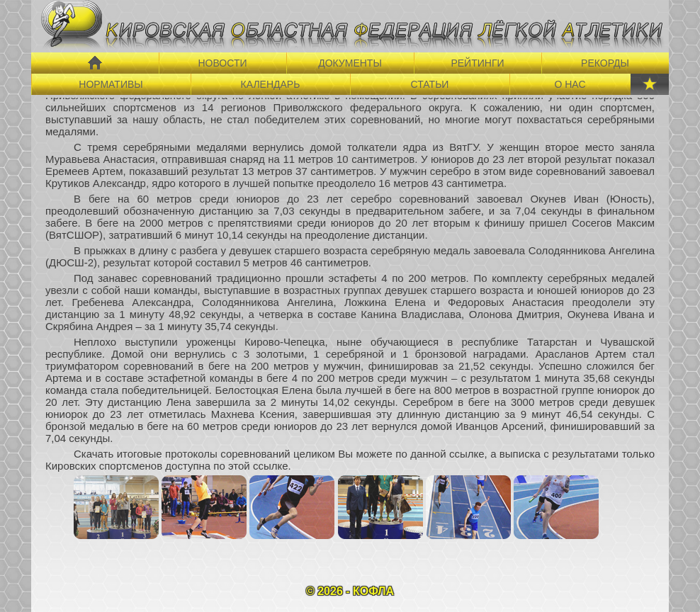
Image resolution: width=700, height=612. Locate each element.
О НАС (570, 84)
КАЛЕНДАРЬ (271, 84)
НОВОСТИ (222, 63)
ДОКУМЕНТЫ (350, 63)
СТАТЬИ (430, 84)
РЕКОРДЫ (605, 63)
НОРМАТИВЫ (111, 84)
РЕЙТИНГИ (477, 63)
